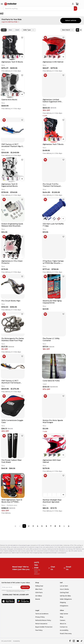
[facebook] (70, 641)
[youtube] (78, 641)
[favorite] (22, 38)
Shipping (63, 602)
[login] (73, 4)
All (4, 30)
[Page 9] (60, 526)
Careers (63, 620)
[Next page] (64, 526)
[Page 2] (29, 526)
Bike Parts (39, 589)
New (10, 30)
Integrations (64, 606)
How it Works (64, 589)
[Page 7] (51, 526)
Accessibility (64, 630)
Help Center (64, 614)
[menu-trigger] (2, 4)
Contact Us (64, 627)
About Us (63, 624)
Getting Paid (64, 593)
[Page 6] (46, 526)
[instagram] (74, 641)
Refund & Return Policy (43, 620)
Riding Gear (39, 586)
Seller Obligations (66, 599)
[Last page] (69, 526)
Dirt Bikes (39, 596)
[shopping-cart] (77, 4)
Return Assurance (41, 624)
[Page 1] (24, 526)
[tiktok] (82, 641)
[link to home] (11, 4)
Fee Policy (39, 630)
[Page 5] (42, 526)
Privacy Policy (40, 617)
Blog (61, 617)
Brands (38, 599)
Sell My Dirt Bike (65, 596)
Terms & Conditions (42, 614)
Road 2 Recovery (66, 634)
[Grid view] (77, 30)
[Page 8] (55, 526)
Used (17, 30)
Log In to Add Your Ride (11, 22)
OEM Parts (39, 593)
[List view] (81, 30)
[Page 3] (33, 526)
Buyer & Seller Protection (44, 627)
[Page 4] (37, 526)
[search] (75, 8)
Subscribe (25, 587)
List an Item (64, 586)
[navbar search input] (39, 8)
